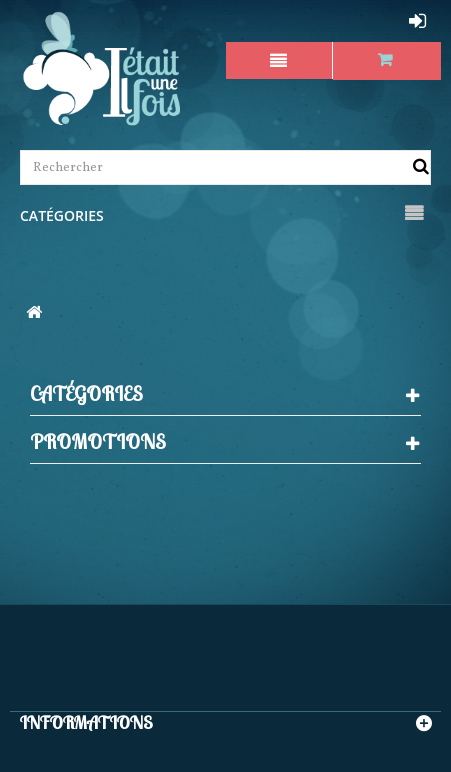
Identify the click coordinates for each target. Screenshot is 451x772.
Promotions (98, 441)
